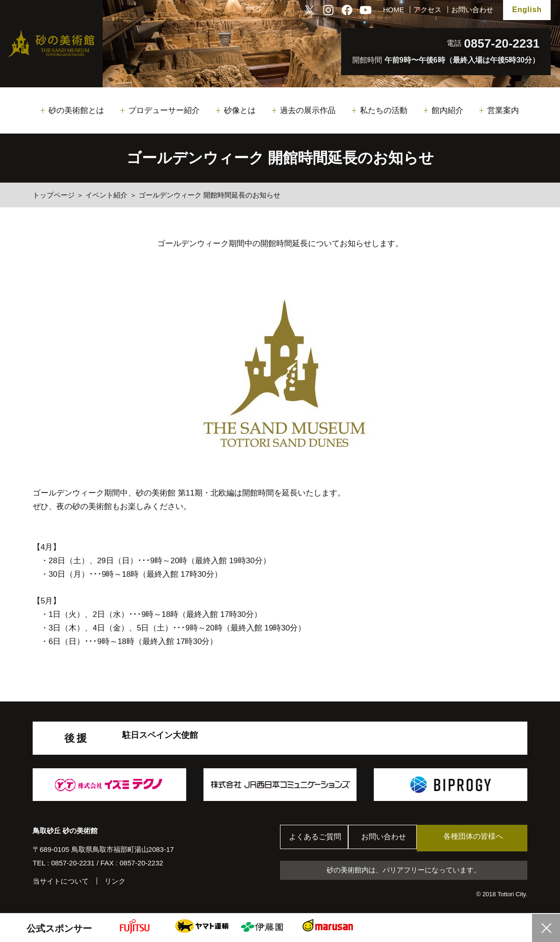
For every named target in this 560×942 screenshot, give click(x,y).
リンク (115, 881)
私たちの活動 (384, 110)
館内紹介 (448, 110)
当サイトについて (61, 881)
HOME (394, 10)
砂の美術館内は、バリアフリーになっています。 (404, 871)
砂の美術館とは (76, 110)
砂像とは (240, 110)
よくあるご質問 (317, 838)
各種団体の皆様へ (483, 838)
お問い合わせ (472, 10)
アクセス (427, 10)
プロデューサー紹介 (164, 110)
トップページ (54, 195)
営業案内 (503, 110)
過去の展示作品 (308, 110)
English (527, 10)
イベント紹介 (106, 195)
